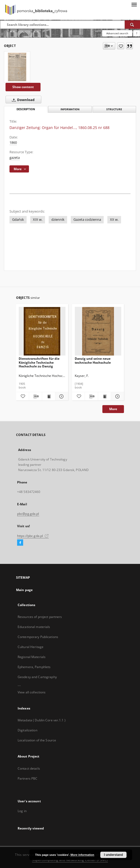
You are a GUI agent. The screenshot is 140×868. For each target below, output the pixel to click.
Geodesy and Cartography (37, 677)
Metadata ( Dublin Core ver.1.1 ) (42, 720)
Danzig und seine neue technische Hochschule (93, 360)
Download (22, 100)
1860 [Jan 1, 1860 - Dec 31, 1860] (13, 143)
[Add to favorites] (121, 46)
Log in (22, 811)
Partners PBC (27, 778)
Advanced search (117, 33)
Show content (23, 87)
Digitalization (27, 730)
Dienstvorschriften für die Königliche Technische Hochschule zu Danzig (39, 362)
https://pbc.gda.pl (33, 536)
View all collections (32, 692)
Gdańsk (18, 220)
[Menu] (134, 4)
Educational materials (34, 627)
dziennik (58, 220)
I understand (113, 855)
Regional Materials (32, 657)
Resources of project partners (40, 617)
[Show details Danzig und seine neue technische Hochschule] (117, 396)
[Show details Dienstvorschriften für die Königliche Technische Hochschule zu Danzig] (61, 396)
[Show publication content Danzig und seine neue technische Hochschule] (105, 396)
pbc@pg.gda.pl (28, 514)
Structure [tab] (114, 109)
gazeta (15, 158)
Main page (24, 590)
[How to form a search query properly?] (137, 33)
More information (82, 855)
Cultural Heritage (31, 647)
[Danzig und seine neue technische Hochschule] (98, 331)
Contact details (29, 768)
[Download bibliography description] (36, 396)
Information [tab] (70, 109)
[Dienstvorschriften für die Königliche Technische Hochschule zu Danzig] (42, 331)
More (113, 409)
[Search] (132, 25)
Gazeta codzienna (87, 220)
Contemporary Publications (38, 637)
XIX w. (38, 220)
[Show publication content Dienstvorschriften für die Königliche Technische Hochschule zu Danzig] (49, 396)
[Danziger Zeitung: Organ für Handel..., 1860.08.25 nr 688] (17, 67)
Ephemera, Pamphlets (34, 667)
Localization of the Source (37, 740)
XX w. (114, 220)
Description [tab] (26, 109)
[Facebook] (20, 543)
